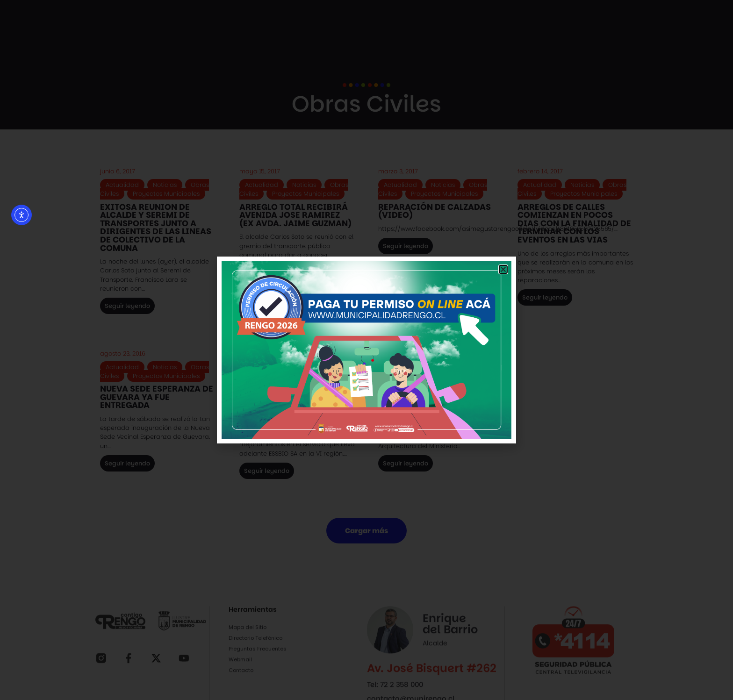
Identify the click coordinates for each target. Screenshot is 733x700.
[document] (366, 350)
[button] (503, 269)
